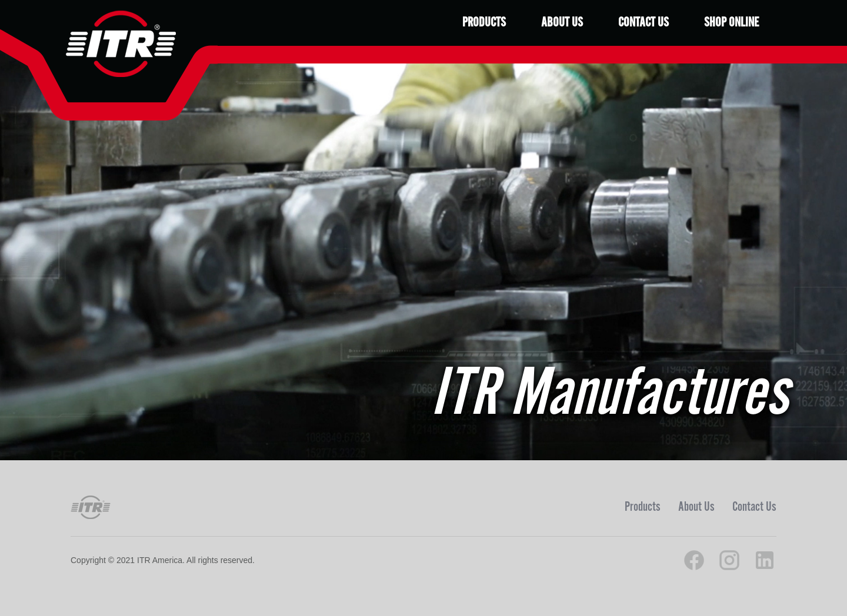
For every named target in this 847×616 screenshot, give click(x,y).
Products (484, 23)
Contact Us (643, 23)
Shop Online (731, 23)
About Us (562, 23)
